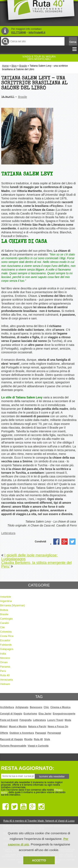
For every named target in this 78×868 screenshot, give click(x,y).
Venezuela (6, 680)
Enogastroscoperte (64, 714)
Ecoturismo (30, 714)
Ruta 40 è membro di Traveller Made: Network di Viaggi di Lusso (39, 821)
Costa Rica (7, 636)
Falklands (6, 645)
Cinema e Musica (60, 707)
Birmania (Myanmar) (12, 605)
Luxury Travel (55, 720)
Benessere (36, 707)
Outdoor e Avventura (22, 733)
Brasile (23, 66)
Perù (3, 671)
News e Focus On (58, 727)
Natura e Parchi (37, 727)
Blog (14, 66)
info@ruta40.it (37, 32)
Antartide (6, 597)
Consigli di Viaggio (11, 714)
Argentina (6, 601)
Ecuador (5, 640)
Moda (68, 720)
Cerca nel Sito (5, 41)
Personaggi (54, 733)
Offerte (4, 733)
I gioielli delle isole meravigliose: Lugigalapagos (29, 557)
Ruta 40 (5, 675)
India (3, 654)
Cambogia (6, 619)
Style (47, 739)
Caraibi (4, 623)
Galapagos (7, 649)
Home (5, 66)
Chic (46, 707)
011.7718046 (19, 32)
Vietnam (5, 684)
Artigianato (22, 707)
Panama (5, 667)
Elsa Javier (45, 714)
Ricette (28, 739)
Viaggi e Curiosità (38, 746)
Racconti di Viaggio (11, 739)
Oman (4, 662)
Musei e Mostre (18, 727)
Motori (4, 727)
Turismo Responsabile (13, 746)
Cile (2, 627)
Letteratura (8, 533)
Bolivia (4, 610)
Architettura (7, 707)
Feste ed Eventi (9, 720)
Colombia (6, 632)
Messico (5, 658)
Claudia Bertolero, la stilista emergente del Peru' (36, 565)
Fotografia (26, 720)
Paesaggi (41, 733)
